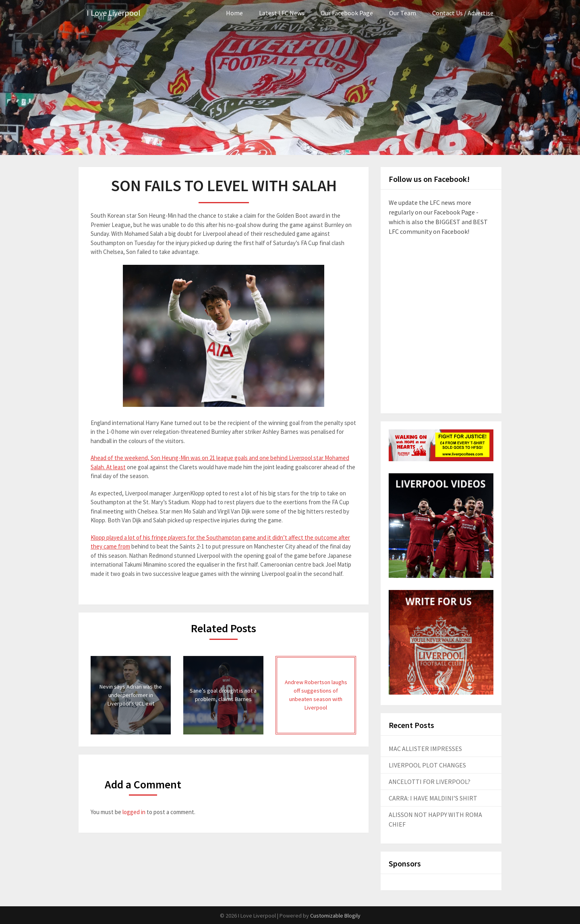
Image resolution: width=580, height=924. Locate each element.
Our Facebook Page (347, 13)
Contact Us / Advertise (463, 13)
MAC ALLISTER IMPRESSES (425, 749)
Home (234, 13)
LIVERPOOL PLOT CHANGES (427, 765)
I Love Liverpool (114, 13)
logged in (134, 812)
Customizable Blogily (335, 916)
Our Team (403, 13)
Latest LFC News (282, 13)
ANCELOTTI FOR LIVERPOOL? (430, 782)
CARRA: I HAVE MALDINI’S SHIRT (433, 798)
